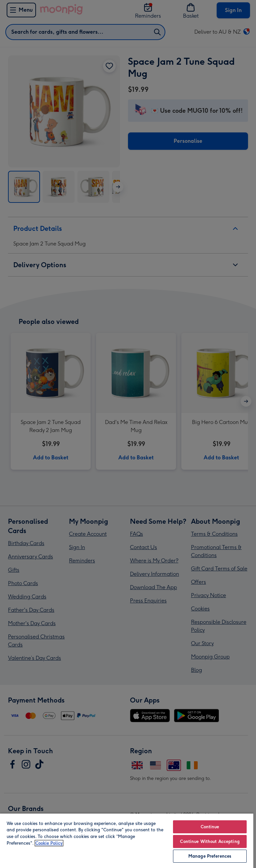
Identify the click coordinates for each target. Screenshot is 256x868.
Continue (210, 827)
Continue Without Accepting (210, 841)
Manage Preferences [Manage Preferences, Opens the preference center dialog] (210, 856)
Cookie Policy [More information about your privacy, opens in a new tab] (49, 843)
